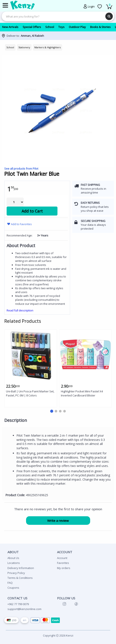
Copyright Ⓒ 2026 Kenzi (58, 635)
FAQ (10, 583)
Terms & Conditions (20, 578)
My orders (64, 568)
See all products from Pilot (21, 169)
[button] (51, 411)
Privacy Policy (16, 573)
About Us (13, 558)
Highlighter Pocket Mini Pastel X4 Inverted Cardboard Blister (82, 393)
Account (62, 558)
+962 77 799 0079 (18, 604)
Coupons (13, 588)
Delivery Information (21, 568)
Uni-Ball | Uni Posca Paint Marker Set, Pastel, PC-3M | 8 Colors (30, 393)
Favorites (63, 563)
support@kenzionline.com (24, 609)
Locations (14, 563)
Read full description (20, 310)
